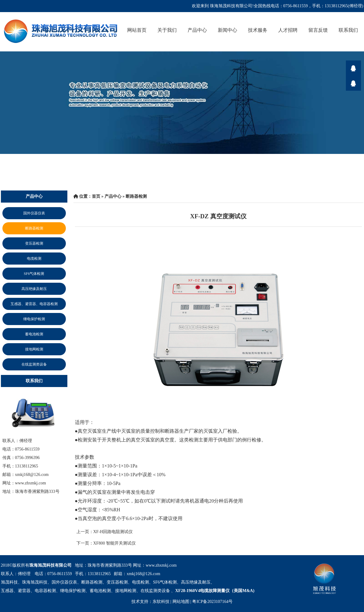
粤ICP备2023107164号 (212, 602)
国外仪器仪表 (34, 213)
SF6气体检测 (34, 274)
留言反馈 (318, 30)
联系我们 (348, 30)
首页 (96, 196)
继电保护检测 (34, 319)
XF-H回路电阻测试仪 (113, 532)
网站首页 (137, 30)
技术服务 (258, 30)
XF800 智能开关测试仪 (114, 543)
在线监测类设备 (34, 364)
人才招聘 (288, 30)
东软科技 (161, 602)
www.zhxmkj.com (161, 565)
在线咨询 (353, 68)
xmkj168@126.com (143, 574)
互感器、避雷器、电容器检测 (34, 304)
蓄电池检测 (34, 334)
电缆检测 (34, 259)
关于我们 (167, 30)
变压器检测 (34, 243)
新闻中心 (227, 30)
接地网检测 (34, 349)
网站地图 (181, 602)
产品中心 (197, 30)
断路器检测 (34, 228)
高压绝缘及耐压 (34, 289)
